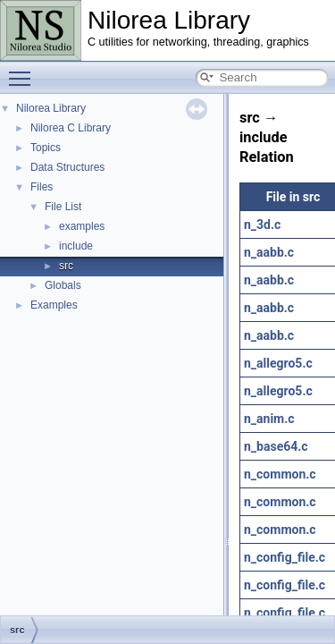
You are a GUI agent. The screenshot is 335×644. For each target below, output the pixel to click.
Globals (63, 285)
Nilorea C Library (71, 128)
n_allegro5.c (278, 363)
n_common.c (280, 474)
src (66, 266)
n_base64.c (276, 446)
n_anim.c (269, 419)
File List (63, 207)
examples (82, 226)
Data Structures (67, 167)
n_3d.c (262, 225)
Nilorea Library (51, 108)
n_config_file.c (285, 557)
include (76, 246)
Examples (54, 305)
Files (42, 187)
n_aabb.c (269, 252)
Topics (46, 148)
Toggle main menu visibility (24, 71)
